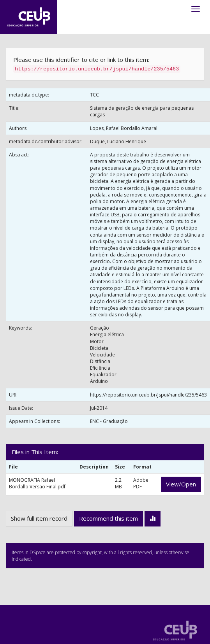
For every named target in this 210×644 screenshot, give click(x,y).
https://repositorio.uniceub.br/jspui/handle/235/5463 (148, 395)
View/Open (181, 484)
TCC (94, 95)
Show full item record (39, 518)
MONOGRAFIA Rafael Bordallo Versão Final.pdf (37, 483)
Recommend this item (109, 518)
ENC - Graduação (109, 421)
